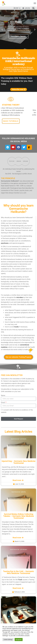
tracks (16, 327)
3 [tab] (22, 132)
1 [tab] (16, 132)
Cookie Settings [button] (8, 640)
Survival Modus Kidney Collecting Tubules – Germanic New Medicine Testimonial (19, 516)
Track (20, 580)
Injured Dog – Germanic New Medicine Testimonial (19, 462)
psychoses (5, 243)
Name (3, 395)
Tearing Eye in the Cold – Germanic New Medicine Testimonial (18, 572)
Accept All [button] (19, 640)
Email (3, 402)
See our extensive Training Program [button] (18, 357)
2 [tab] (19, 132)
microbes (20, 297)
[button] (33, 8)
